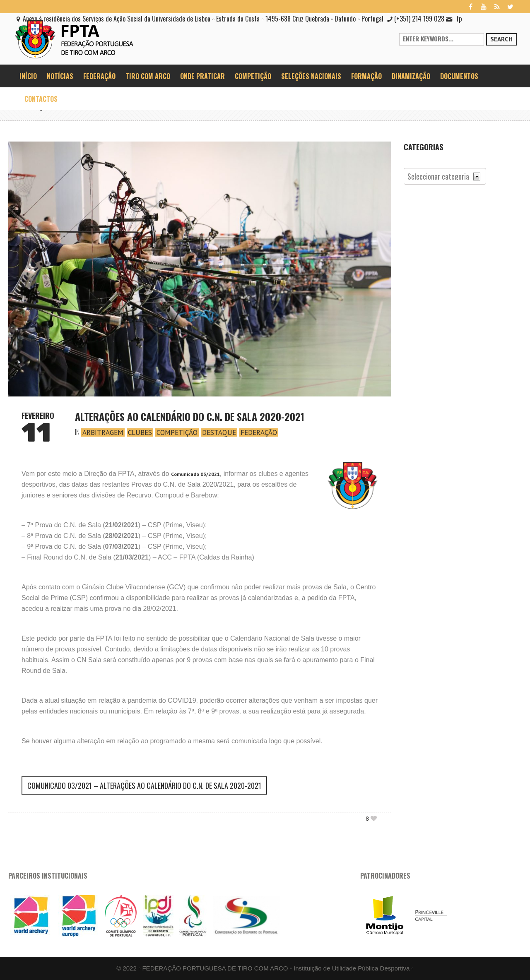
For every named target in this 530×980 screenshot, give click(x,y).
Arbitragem (103, 432)
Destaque (219, 432)
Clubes (140, 432)
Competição (177, 432)
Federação (259, 432)
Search (501, 39)
